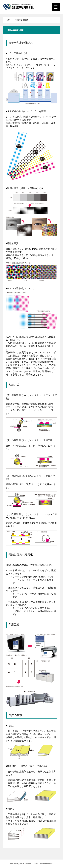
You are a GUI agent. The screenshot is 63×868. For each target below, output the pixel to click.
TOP (8, 20)
